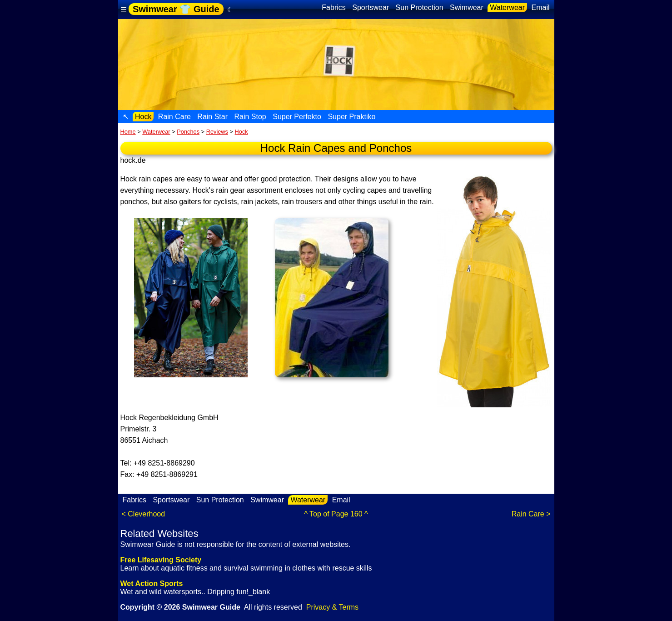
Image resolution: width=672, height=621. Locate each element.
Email (540, 8)
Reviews (217, 132)
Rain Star (212, 117)
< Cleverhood (144, 514)
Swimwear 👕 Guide (176, 9)
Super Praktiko (351, 117)
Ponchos (188, 132)
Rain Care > (531, 514)
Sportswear (371, 8)
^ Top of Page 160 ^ (336, 514)
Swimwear (467, 8)
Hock (143, 117)
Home (128, 132)
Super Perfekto (297, 117)
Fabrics (334, 8)
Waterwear (507, 8)
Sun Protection (420, 8)
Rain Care (174, 117)
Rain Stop (250, 117)
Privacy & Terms (332, 607)
